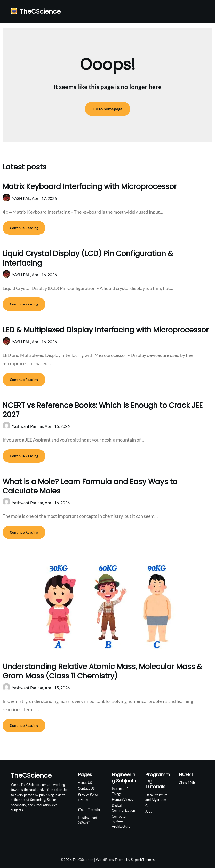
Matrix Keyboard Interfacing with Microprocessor (90, 187)
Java (149, 811)
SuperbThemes (143, 860)
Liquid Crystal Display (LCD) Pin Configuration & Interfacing (88, 258)
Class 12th (187, 783)
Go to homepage (108, 109)
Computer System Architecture (121, 821)
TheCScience (40, 12)
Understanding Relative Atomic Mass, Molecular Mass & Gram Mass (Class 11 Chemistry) (102, 671)
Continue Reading (24, 228)
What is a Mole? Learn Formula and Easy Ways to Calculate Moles (90, 486)
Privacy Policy (88, 794)
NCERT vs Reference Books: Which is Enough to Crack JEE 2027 (103, 410)
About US (85, 783)
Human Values (122, 799)
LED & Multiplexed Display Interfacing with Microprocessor (106, 330)
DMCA (83, 800)
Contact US (86, 788)
